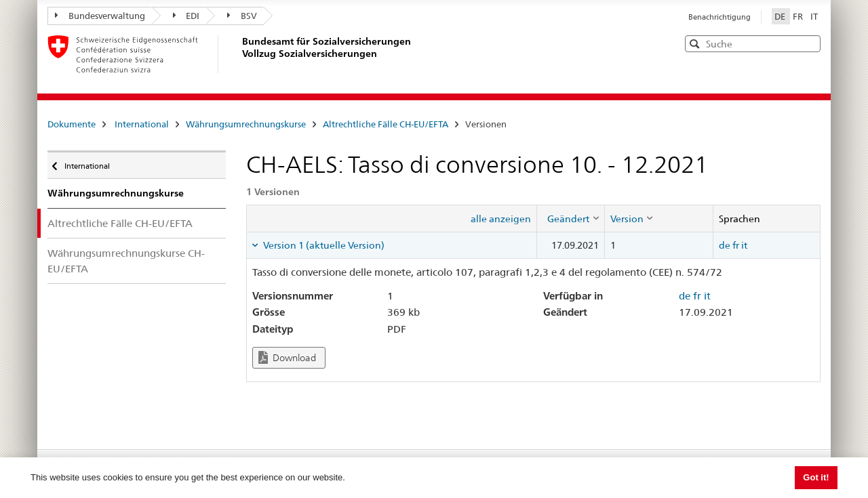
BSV (242, 16)
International (142, 124)
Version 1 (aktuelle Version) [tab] (323, 245)
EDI (186, 16)
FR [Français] (799, 16)
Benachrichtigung (719, 17)
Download (287, 357)
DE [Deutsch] (781, 16)
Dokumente (72, 124)
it (744, 245)
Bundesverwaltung (100, 16)
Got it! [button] (816, 477)
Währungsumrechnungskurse (246, 124)
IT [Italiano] (814, 16)
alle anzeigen (501, 219)
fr (736, 245)
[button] (809, 43)
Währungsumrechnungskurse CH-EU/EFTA (126, 261)
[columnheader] (570, 218)
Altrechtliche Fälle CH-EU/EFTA (386, 124)
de (725, 245)
